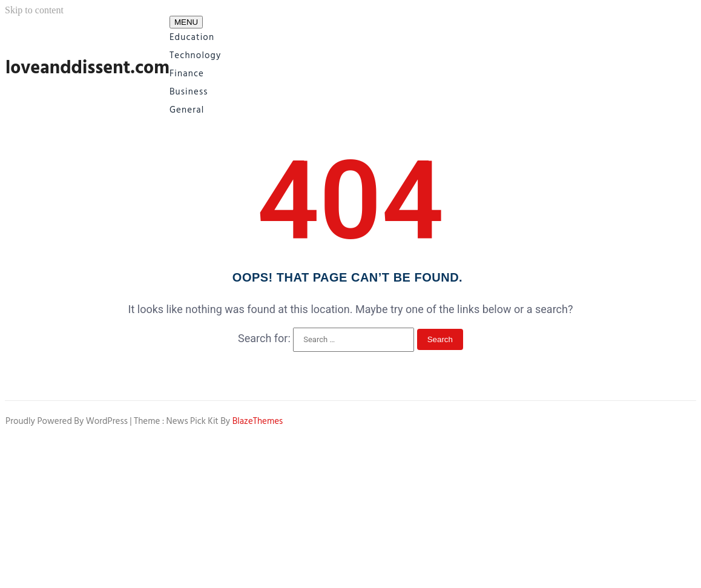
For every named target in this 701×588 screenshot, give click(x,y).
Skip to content (34, 10)
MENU (186, 22)
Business (189, 92)
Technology (196, 55)
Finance (187, 74)
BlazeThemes (258, 421)
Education (192, 37)
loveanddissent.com (87, 68)
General (187, 110)
